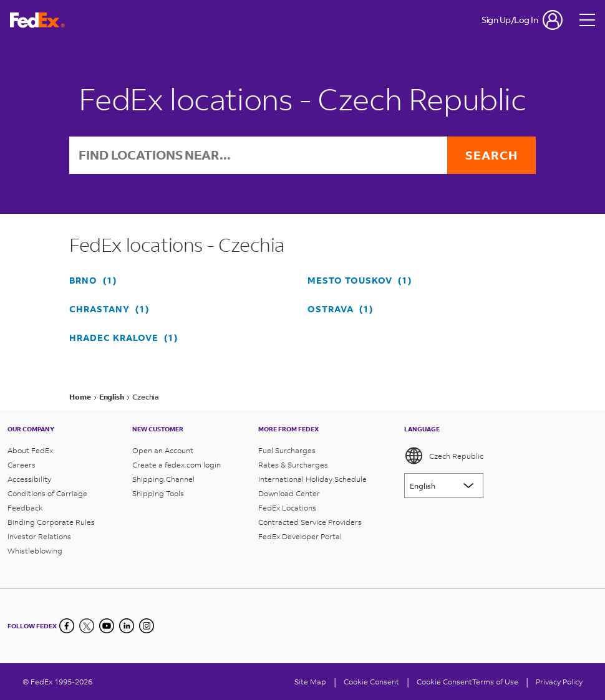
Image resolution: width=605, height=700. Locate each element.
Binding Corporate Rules (51, 522)
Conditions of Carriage (47, 493)
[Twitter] (87, 626)
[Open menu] (588, 20)
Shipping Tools (158, 493)
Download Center (289, 493)
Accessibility (29, 479)
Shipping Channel (163, 479)
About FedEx (30, 450)
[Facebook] (67, 626)
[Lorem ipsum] (444, 486)
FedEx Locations (287, 508)
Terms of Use (495, 682)
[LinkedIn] (127, 626)
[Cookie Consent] (371, 682)
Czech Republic (444, 456)
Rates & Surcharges (293, 465)
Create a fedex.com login (177, 465)
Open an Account (163, 450)
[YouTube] (107, 626)
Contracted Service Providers (310, 522)
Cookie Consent (444, 682)
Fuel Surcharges (287, 450)
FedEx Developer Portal (300, 536)
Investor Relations (39, 536)
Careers (22, 465)
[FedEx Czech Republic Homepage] (37, 20)
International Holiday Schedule (312, 479)
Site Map (310, 682)
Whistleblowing (35, 551)
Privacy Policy (559, 682)
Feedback (25, 508)
